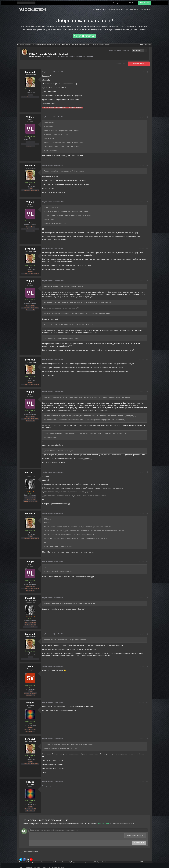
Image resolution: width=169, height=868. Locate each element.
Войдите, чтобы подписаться (120, 50)
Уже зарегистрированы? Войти (124, 3)
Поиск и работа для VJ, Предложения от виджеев (74, 56)
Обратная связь (58, 864)
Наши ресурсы (117, 9)
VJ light (30, 117)
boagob (30, 701)
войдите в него (103, 821)
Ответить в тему (139, 63)
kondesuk (38, 56)
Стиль (21, 864)
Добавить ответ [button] (139, 840)
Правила (147, 9)
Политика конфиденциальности (38, 864)
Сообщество (100, 9)
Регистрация (145, 3)
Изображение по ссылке (135, 833)
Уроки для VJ (133, 9)
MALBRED (30, 471)
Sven (30, 665)
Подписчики (137, 50)
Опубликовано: (54, 71)
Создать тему (120, 63)
